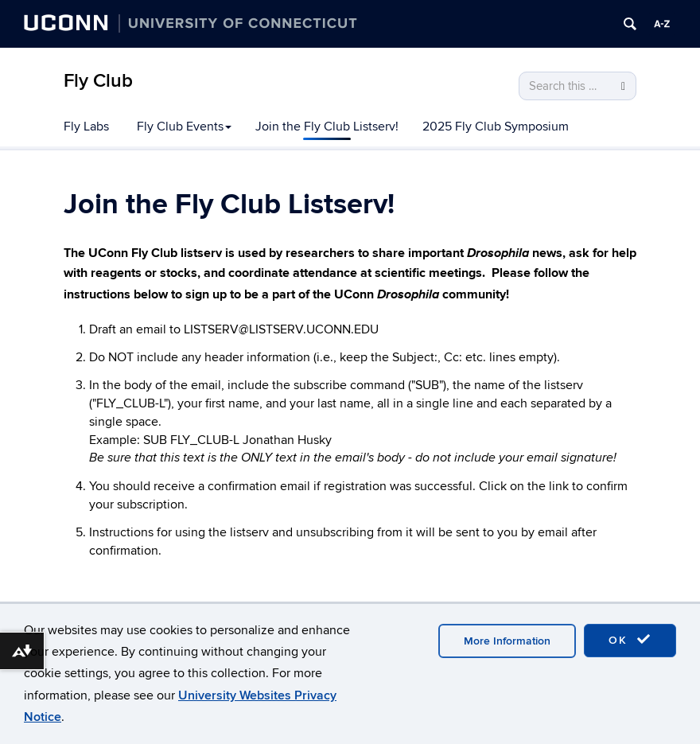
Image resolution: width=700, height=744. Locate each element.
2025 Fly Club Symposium (496, 127)
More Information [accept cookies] (507, 641)
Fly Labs (86, 127)
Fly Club (98, 81)
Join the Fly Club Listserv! (327, 127)
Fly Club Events (184, 127)
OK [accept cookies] (630, 640)
